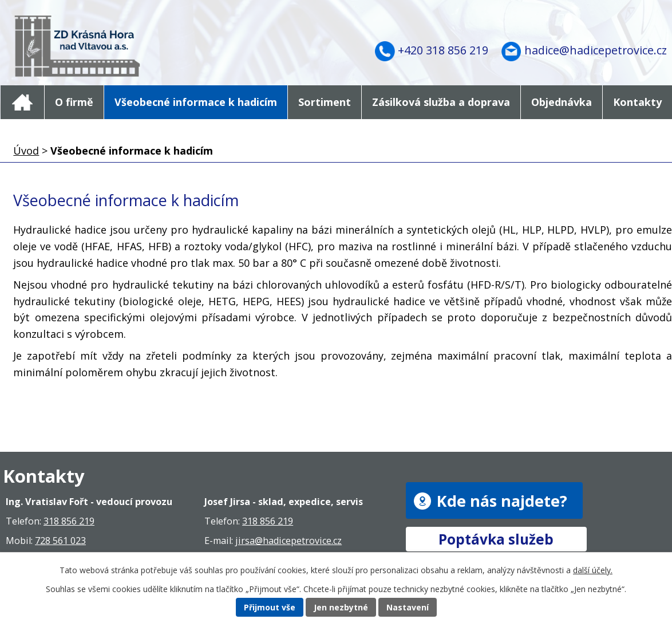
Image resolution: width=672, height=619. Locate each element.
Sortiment (325, 102)
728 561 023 (60, 541)
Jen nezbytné (341, 607)
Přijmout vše (270, 607)
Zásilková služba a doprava (441, 102)
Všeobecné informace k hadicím (196, 102)
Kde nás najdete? (502, 501)
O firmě (74, 102)
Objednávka (562, 102)
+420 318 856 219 (443, 50)
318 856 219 (69, 521)
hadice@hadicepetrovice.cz (596, 50)
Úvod (22, 102)
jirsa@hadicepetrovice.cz (288, 541)
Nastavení (408, 607)
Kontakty (637, 102)
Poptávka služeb (496, 539)
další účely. (593, 570)
